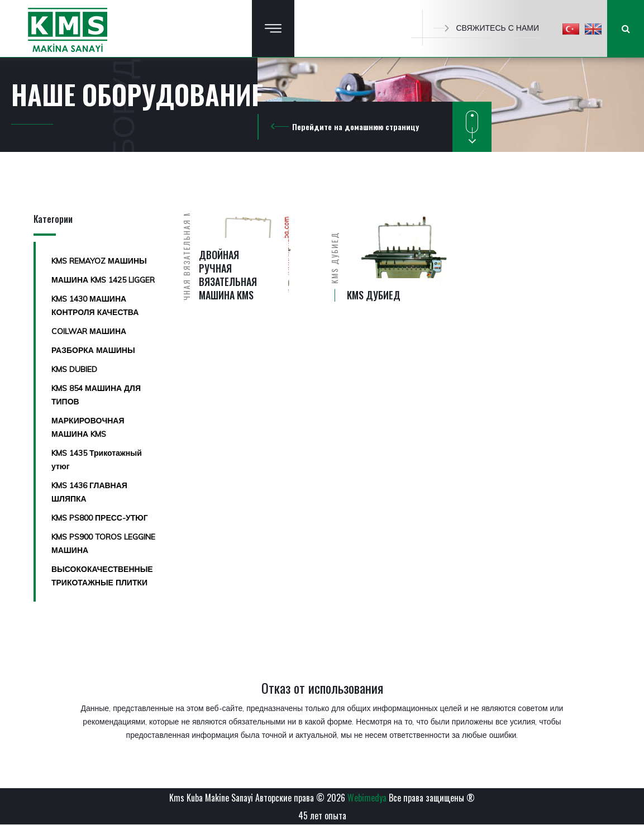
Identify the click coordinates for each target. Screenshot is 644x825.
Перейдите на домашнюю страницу (356, 127)
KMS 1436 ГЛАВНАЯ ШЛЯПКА (89, 492)
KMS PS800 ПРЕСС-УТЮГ (100, 518)
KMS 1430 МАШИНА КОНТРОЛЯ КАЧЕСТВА (95, 306)
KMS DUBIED (74, 369)
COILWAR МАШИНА (89, 331)
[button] (571, 28)
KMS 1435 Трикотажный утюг (97, 460)
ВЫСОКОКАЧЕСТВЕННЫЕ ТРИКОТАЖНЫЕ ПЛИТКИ (102, 576)
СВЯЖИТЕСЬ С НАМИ (486, 28)
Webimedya (367, 798)
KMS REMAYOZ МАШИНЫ (99, 261)
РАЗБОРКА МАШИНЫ (93, 350)
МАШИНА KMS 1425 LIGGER (103, 280)
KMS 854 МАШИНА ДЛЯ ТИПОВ (96, 395)
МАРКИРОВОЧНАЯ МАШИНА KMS (88, 427)
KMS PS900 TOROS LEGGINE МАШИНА (103, 543)
